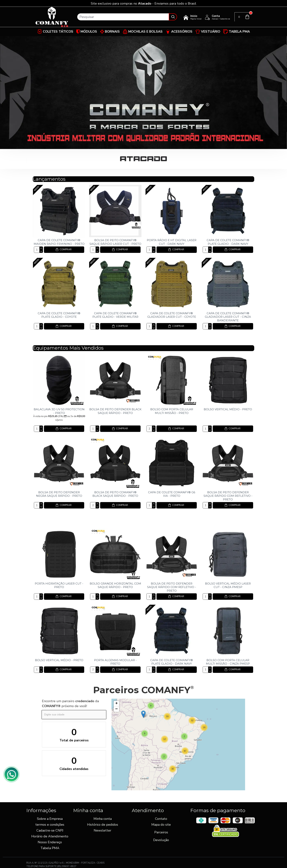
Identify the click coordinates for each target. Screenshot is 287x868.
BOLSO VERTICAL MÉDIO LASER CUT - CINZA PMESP (228, 585)
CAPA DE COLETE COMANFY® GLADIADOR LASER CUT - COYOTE (172, 315)
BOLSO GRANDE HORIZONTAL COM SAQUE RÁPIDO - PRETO (115, 585)
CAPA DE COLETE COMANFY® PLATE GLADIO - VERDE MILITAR (115, 315)
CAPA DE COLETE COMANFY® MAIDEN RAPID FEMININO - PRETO (59, 242)
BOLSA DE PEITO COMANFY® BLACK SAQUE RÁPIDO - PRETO (115, 494)
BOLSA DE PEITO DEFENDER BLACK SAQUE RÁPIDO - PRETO (115, 411)
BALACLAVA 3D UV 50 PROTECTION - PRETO (59, 411)
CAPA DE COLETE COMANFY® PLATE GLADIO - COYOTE (59, 315)
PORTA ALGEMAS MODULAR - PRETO (115, 662)
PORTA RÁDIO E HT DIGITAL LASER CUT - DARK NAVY (172, 242)
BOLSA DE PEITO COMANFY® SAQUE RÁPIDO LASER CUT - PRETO (115, 242)
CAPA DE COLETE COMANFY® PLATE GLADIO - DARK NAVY (228, 242)
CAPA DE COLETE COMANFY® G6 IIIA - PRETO (172, 494)
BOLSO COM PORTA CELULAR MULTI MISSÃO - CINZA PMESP (228, 662)
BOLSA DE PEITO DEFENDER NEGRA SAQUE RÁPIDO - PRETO (59, 494)
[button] (204, 727)
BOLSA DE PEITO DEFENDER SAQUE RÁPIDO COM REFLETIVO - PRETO (228, 496)
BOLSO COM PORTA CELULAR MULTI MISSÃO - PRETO (172, 411)
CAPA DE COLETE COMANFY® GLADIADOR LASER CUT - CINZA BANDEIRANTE (228, 317)
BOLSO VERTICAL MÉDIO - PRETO (228, 409)
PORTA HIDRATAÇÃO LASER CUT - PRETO (59, 585)
